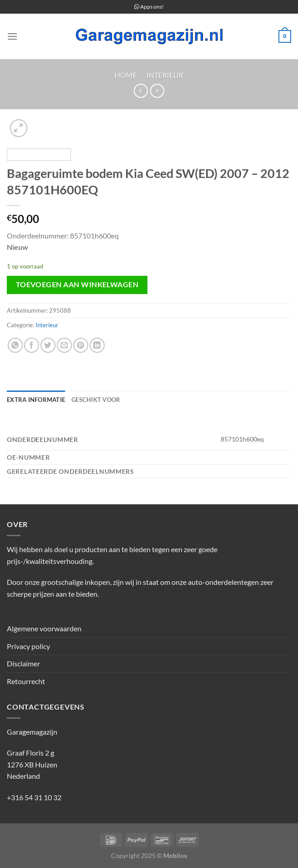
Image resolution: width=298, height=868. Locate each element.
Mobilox (175, 855)
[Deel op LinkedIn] (97, 345)
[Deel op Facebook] (32, 345)
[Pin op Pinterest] (81, 345)
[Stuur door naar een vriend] (64, 345)
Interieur (165, 75)
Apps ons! (149, 7)
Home (126, 75)
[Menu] (12, 36)
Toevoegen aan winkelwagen (77, 284)
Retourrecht (26, 681)
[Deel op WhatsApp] (15, 345)
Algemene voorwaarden (44, 628)
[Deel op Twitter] (48, 345)
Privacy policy (28, 646)
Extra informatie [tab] (36, 400)
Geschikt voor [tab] (96, 400)
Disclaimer (23, 663)
